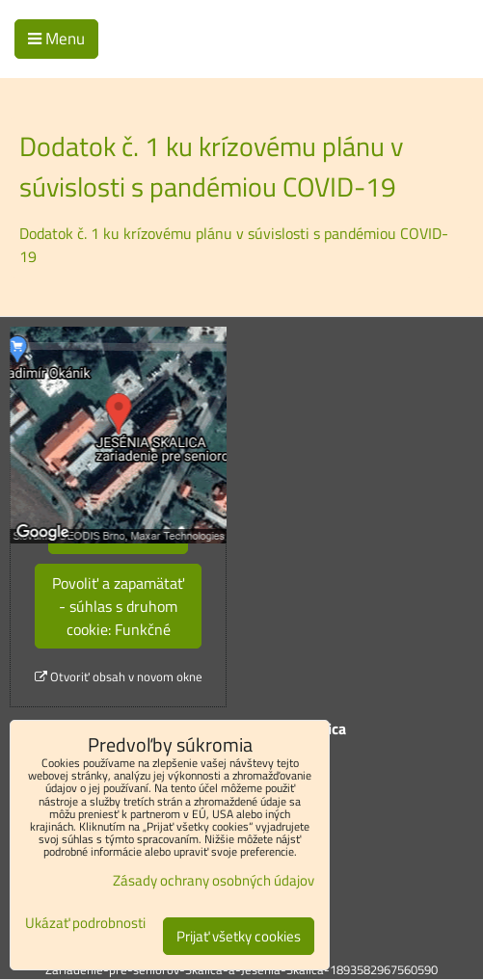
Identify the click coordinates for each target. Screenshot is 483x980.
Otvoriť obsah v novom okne (119, 677)
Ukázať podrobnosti (85, 924)
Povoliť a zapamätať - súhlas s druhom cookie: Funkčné (118, 606)
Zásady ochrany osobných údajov (214, 880)
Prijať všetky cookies (239, 936)
